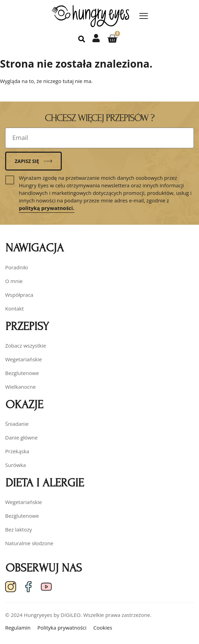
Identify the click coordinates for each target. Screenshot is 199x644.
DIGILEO (71, 615)
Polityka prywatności (62, 628)
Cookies (103, 628)
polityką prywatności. (47, 208)
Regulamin (18, 628)
